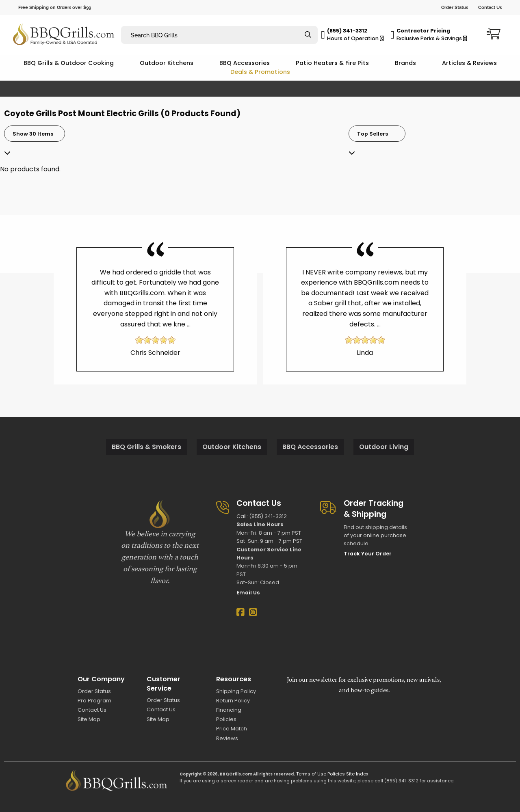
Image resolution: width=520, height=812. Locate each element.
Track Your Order (368, 554)
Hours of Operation (355, 38)
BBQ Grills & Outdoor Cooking (69, 63)
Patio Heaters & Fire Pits (332, 63)
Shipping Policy (236, 691)
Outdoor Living (384, 447)
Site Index (357, 774)
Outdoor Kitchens (167, 63)
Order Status (455, 7)
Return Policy (233, 701)
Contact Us (490, 7)
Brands (405, 63)
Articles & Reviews (469, 63)
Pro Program (94, 701)
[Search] (308, 35)
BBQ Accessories (245, 63)
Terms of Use (311, 774)
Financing (229, 710)
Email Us (248, 593)
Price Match (232, 729)
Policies (226, 719)
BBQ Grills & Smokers (146, 447)
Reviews (227, 738)
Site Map (89, 719)
